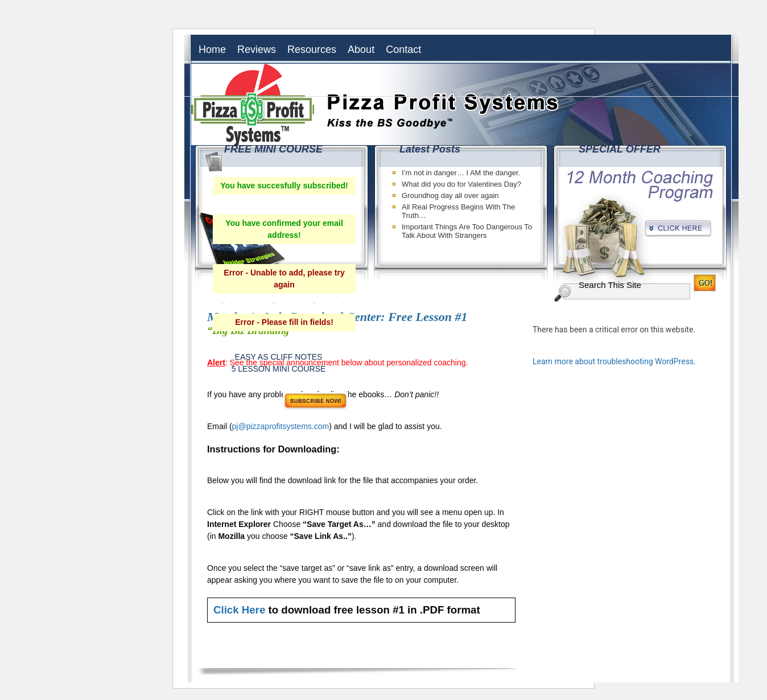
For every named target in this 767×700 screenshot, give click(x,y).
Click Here (239, 610)
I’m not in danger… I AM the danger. (461, 173)
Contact (403, 50)
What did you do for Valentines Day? (461, 184)
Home (212, 50)
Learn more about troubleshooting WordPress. (614, 361)
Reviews (257, 50)
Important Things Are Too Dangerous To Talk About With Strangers (467, 231)
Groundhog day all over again (450, 195)
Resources (312, 50)
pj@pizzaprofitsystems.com (281, 426)
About (361, 50)
